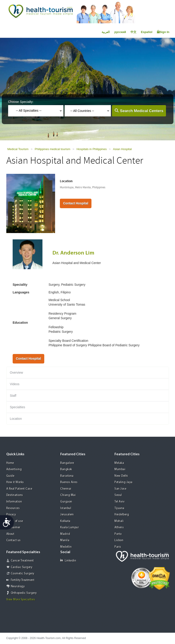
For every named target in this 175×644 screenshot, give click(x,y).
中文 (133, 32)
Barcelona (67, 476)
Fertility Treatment (23, 580)
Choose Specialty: (21, 102)
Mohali (119, 521)
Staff (13, 396)
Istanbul (66, 508)
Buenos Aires (69, 482)
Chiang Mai (68, 495)
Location (16, 419)
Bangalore (67, 463)
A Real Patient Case (19, 489)
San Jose (120, 489)
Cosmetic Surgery (23, 574)
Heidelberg (122, 515)
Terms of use (15, 521)
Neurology (18, 586)
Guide (10, 476)
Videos (15, 384)
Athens (119, 527)
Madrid (65, 534)
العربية (106, 32)
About (10, 534)
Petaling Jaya (124, 482)
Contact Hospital (76, 203)
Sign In (163, 32)
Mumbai (120, 469)
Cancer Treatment (22, 561)
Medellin (66, 547)
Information (14, 502)
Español (147, 32)
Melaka (119, 463)
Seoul (118, 495)
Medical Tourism (18, 149)
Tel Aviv (119, 502)
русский (120, 32)
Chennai (66, 489)
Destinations (15, 495)
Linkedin (68, 560)
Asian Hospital (122, 149)
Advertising (14, 469)
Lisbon (119, 540)
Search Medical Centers (142, 111)
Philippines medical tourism (53, 149)
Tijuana (119, 508)
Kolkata (65, 521)
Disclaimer (13, 527)
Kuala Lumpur (70, 527)
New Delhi (121, 476)
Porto (118, 534)
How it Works (15, 482)
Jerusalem (67, 515)
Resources (13, 508)
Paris (118, 547)
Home (10, 463)
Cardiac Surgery (22, 567)
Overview (16, 373)
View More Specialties (21, 600)
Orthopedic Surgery (24, 593)
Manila (65, 540)
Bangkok (66, 469)
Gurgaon (66, 502)
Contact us (14, 540)
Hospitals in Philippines (92, 149)
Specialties (18, 407)
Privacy (11, 515)
